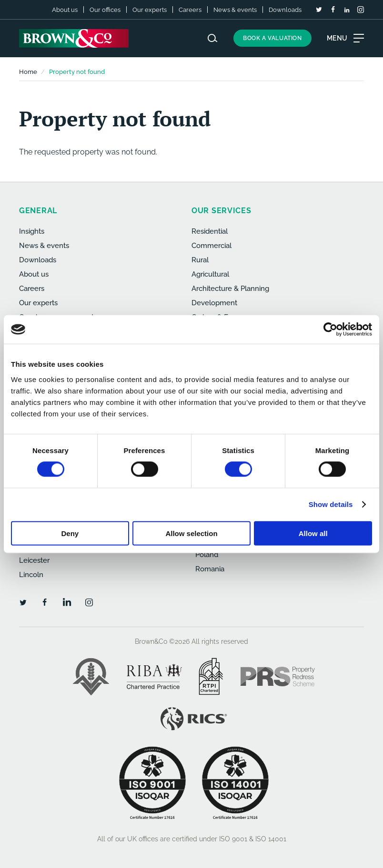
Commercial (212, 246)
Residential (210, 231)
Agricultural (210, 274)
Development (214, 303)
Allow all (313, 533)
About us (65, 10)
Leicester (34, 560)
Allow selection (191, 533)
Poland (207, 555)
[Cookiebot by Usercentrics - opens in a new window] (330, 330)
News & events (235, 10)
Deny (70, 533)
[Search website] (212, 38)
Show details (331, 504)
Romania (210, 569)
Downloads (285, 10)
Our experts (150, 10)
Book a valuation (272, 38)
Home (28, 72)
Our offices (105, 10)
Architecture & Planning (230, 289)
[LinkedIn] (347, 10)
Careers (190, 10)
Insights (32, 231)
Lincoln (31, 575)
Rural (200, 260)
